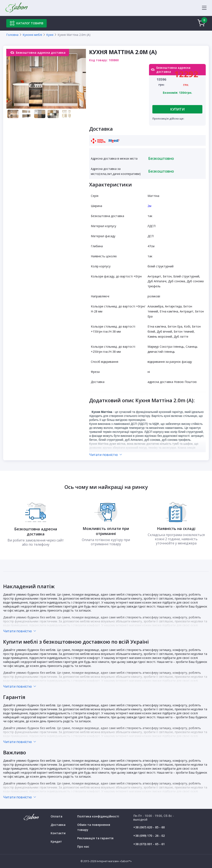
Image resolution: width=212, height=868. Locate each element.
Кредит (56, 841)
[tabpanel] (46, 79)
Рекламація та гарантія (95, 838)
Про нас (83, 847)
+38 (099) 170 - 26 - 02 (149, 836)
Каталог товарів (26, 23)
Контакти (58, 833)
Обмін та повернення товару (94, 827)
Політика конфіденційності (98, 816)
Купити (177, 109)
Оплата (57, 816)
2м (149, 206)
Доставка (58, 825)
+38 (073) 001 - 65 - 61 (149, 844)
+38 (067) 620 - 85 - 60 (149, 827)
